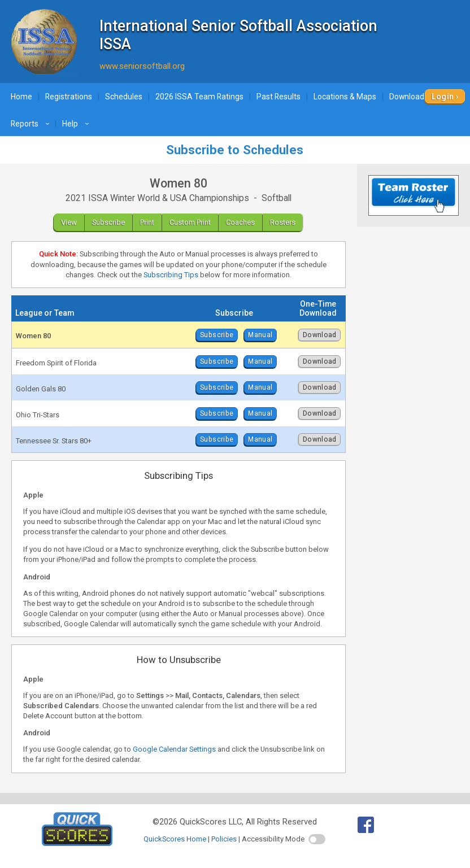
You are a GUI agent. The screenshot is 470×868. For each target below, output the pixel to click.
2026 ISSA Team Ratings (199, 97)
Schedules (124, 97)
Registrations (69, 97)
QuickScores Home (175, 839)
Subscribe (108, 222)
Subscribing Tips (171, 275)
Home (21, 97)
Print (147, 222)
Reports (32, 124)
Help (77, 124)
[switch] (317, 839)
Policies (224, 839)
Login (443, 97)
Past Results (278, 97)
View (69, 222)
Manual (260, 335)
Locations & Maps (345, 97)
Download (320, 335)
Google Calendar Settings (174, 749)
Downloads (416, 97)
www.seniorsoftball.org (142, 66)
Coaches (240, 222)
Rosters (283, 222)
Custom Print (190, 222)
